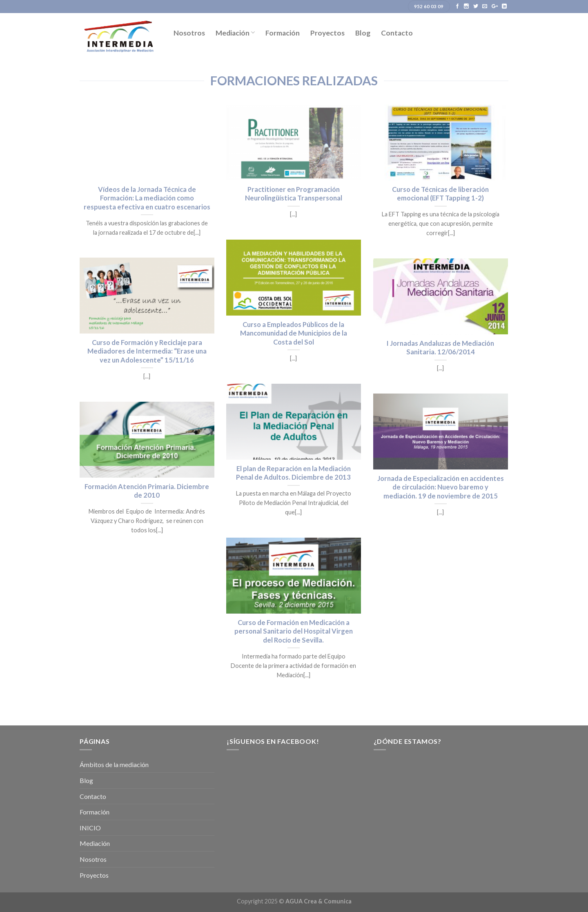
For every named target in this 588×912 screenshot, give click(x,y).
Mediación (235, 33)
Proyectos (327, 33)
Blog (363, 33)
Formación (283, 33)
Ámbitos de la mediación (114, 764)
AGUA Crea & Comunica (318, 901)
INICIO (90, 828)
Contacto (397, 33)
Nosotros (189, 33)
